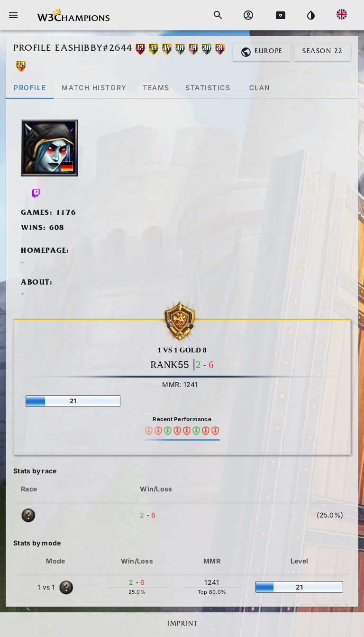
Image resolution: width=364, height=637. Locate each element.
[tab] (30, 87)
